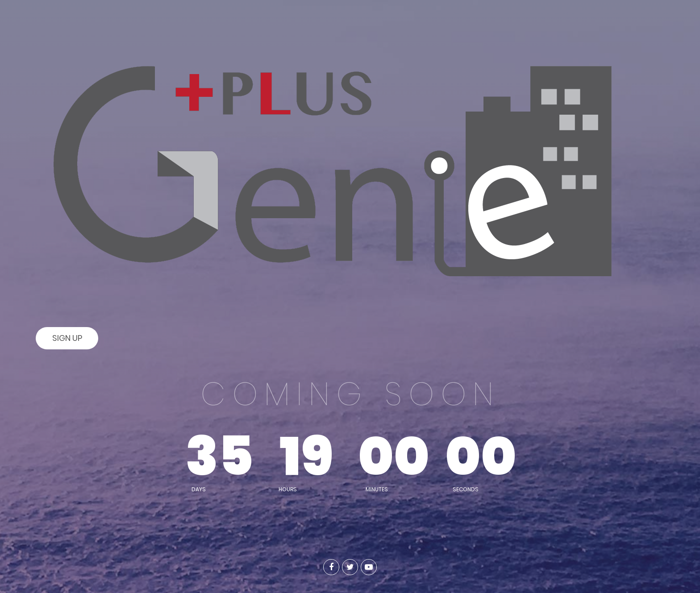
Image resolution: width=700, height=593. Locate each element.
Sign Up (67, 338)
